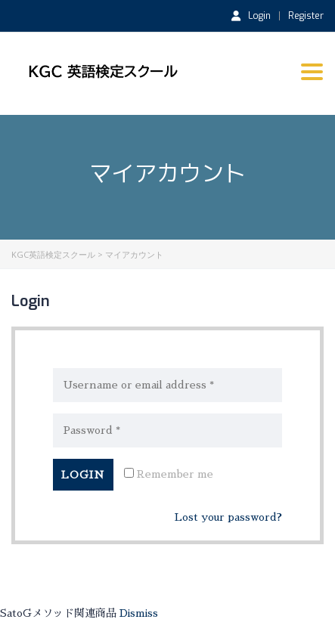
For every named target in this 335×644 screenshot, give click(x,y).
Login (251, 15)
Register (306, 16)
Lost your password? (228, 517)
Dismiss (139, 613)
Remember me (169, 474)
